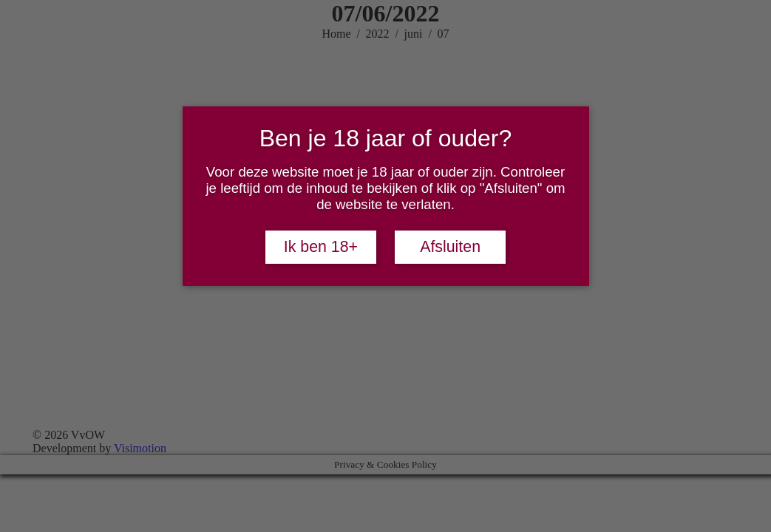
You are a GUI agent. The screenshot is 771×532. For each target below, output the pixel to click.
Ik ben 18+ (321, 247)
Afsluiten (450, 247)
